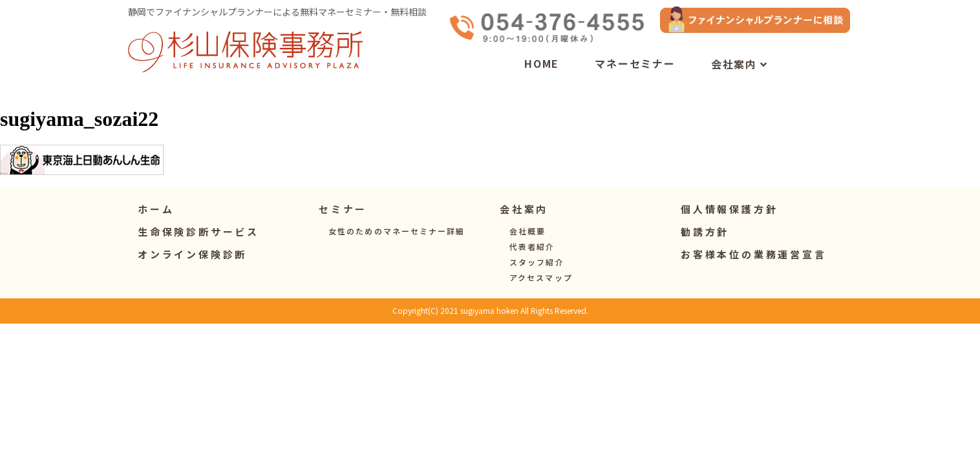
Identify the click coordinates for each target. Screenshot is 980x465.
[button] (343, 222)
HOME (542, 76)
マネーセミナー (635, 76)
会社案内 (740, 77)
